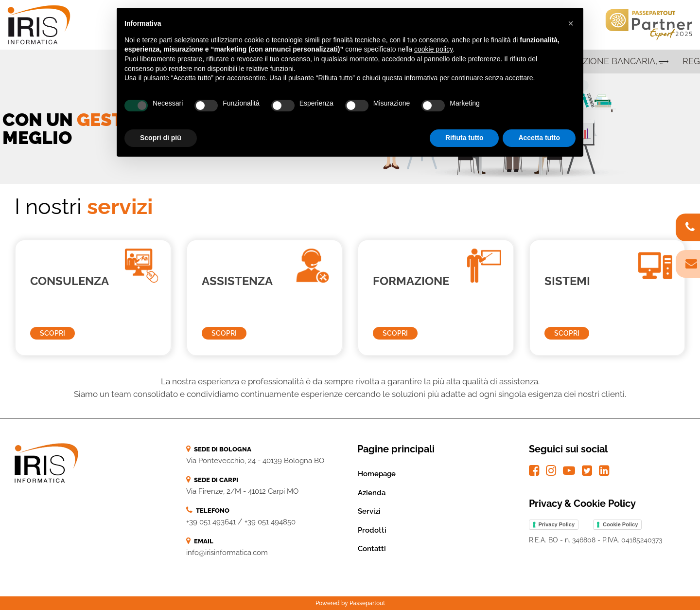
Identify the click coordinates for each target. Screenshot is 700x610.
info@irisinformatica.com (227, 553)
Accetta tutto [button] (539, 138)
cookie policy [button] (433, 49)
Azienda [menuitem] (372, 493)
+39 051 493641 (211, 522)
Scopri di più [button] (161, 138)
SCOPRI (52, 333)
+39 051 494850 (270, 522)
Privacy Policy (557, 524)
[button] (571, 23)
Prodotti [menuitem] (372, 530)
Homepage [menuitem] (377, 474)
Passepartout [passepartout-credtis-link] (367, 603)
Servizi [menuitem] (369, 511)
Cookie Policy (620, 524)
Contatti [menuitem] (372, 549)
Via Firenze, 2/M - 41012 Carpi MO (242, 491)
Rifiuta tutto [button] (464, 138)
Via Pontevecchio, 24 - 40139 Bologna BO (255, 461)
